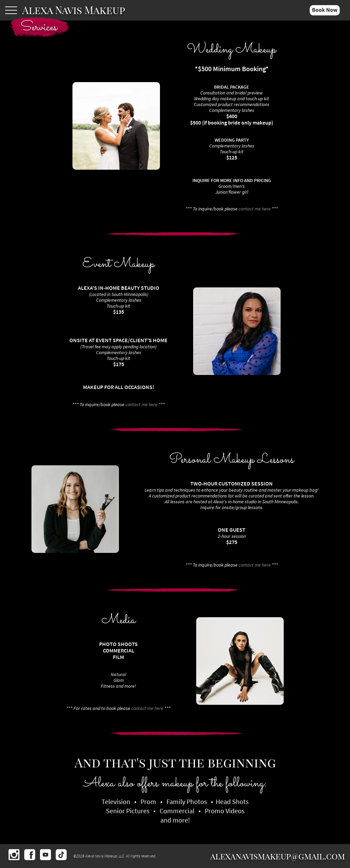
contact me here (255, 209)
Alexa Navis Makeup (74, 10)
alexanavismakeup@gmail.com (278, 856)
